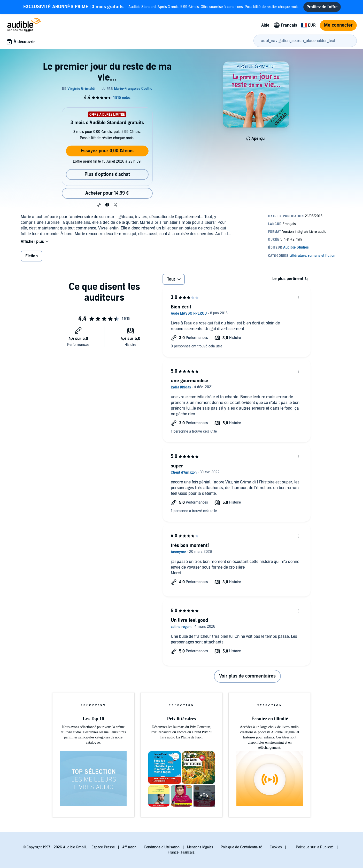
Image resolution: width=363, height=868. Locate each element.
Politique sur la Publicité (315, 847)
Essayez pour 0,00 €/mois (107, 153)
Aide (265, 27)
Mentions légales (200, 847)
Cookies (276, 847)
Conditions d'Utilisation (162, 847)
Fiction (32, 258)
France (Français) (182, 852)
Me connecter (338, 27)
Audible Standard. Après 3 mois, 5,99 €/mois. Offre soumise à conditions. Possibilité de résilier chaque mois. (161, 8)
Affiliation (129, 847)
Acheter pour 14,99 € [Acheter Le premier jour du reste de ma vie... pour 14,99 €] (107, 195)
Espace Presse (103, 847)
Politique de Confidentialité (241, 847)
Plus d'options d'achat (107, 176)
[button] (99, 207)
